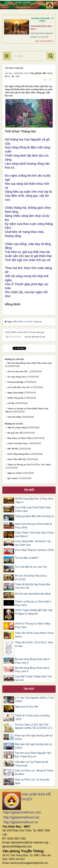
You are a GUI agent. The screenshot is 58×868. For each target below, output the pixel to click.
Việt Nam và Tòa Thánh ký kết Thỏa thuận (32, 764)
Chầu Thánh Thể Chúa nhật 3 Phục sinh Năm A (35, 534)
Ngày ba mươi (14, 473)
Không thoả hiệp (15, 382)
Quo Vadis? (13, 478)
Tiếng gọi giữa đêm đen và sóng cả (34, 516)
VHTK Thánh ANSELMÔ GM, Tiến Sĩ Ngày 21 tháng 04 (34, 612)
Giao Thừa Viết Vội (16, 459)
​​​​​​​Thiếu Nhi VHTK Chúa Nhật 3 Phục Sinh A (34, 635)
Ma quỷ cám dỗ (15, 433)
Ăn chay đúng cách (17, 377)
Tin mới (29, 490)
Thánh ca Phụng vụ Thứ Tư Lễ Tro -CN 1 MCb (29, 465)
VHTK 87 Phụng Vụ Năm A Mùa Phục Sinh (33, 625)
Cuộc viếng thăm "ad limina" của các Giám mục (33, 543)
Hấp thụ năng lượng (17, 428)
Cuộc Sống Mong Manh (19, 454)
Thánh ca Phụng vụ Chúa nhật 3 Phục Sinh (33, 603)
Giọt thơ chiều (14, 417)
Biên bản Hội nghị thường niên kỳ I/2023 (34, 746)
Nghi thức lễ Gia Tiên (27, 707)
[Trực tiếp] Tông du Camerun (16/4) (34, 550)
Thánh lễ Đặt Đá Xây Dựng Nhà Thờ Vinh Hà (33, 586)
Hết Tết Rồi (13, 449)
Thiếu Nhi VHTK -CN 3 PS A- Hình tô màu (34, 644)
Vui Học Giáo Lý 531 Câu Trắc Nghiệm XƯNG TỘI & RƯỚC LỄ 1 (34, 726)
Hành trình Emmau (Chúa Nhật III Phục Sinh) (33, 526)
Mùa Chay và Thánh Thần (20, 438)
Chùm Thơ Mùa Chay (18, 443)
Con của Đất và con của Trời (31, 567)
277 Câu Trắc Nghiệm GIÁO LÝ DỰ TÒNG (34, 700)
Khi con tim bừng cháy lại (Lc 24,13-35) (31, 577)
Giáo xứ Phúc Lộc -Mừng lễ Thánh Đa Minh (34, 772)
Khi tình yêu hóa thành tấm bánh (33, 594)
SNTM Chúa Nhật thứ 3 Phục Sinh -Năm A (34, 501)
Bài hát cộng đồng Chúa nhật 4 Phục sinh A (32, 661)
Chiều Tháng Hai (15, 398)
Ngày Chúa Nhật (15, 393)
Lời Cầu (11, 403)
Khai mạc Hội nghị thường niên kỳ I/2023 (34, 737)
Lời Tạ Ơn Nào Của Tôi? (19, 387)
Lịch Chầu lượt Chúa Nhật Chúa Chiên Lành (33, 509)
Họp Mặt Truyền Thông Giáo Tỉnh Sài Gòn (33, 678)
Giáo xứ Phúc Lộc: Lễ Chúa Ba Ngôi (32, 781)
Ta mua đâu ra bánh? (27, 558)
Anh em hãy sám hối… (18, 371)
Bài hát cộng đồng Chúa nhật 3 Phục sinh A (32, 670)
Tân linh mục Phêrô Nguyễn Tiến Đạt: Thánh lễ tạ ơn (33, 755)
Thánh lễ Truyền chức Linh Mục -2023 (33, 717)
